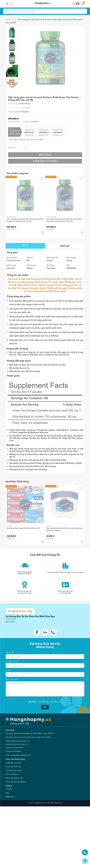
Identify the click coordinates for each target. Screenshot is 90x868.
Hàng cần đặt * (12, 679)
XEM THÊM (10, 622)
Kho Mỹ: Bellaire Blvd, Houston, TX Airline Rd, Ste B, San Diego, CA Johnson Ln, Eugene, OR (18, 744)
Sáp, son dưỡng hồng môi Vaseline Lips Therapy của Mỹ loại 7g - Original (64, 529)
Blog (7, 793)
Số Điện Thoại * (12, 662)
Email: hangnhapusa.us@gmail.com (18, 755)
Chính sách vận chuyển (14, 770)
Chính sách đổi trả (12, 774)
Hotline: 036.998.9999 (13, 751)
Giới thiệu (9, 789)
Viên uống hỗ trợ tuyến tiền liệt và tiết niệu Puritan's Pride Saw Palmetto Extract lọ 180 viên (64, 220)
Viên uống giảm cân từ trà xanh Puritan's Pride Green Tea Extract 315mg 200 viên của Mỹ (25, 220)
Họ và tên (10, 652)
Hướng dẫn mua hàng (13, 763)
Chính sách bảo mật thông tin (16, 782)
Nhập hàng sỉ (10, 797)
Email (8, 671)
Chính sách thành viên (13, 767)
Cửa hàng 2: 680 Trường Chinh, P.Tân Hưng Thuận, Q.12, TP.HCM (28, 737)
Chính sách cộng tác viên (14, 778)
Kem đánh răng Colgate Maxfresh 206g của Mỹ (23, 528)
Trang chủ (10, 20)
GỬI (45, 707)
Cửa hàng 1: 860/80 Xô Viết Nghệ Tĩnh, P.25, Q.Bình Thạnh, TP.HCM (29, 733)
